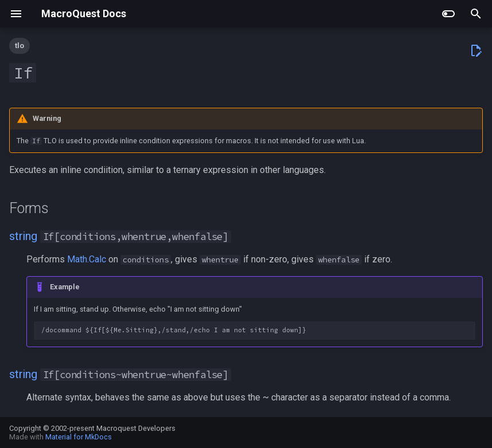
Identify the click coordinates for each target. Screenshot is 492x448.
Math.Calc (87, 259)
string (23, 236)
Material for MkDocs (79, 437)
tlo (19, 46)
